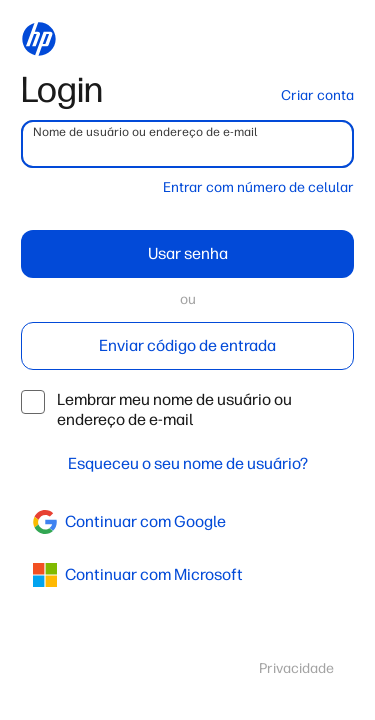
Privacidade (296, 668)
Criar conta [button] (317, 95)
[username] (187, 144)
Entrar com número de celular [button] (258, 187)
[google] (187, 522)
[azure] (187, 575)
